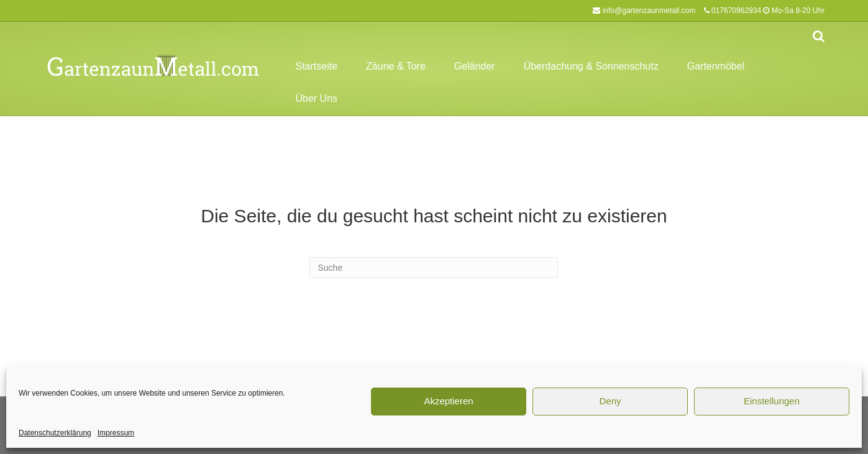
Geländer (475, 66)
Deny (610, 401)
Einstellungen (772, 401)
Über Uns (316, 98)
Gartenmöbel (716, 66)
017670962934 (736, 11)
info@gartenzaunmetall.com (649, 11)
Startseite (316, 66)
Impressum (116, 433)
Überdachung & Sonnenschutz (591, 66)
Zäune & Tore (396, 66)
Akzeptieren (448, 401)
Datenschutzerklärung (55, 433)
